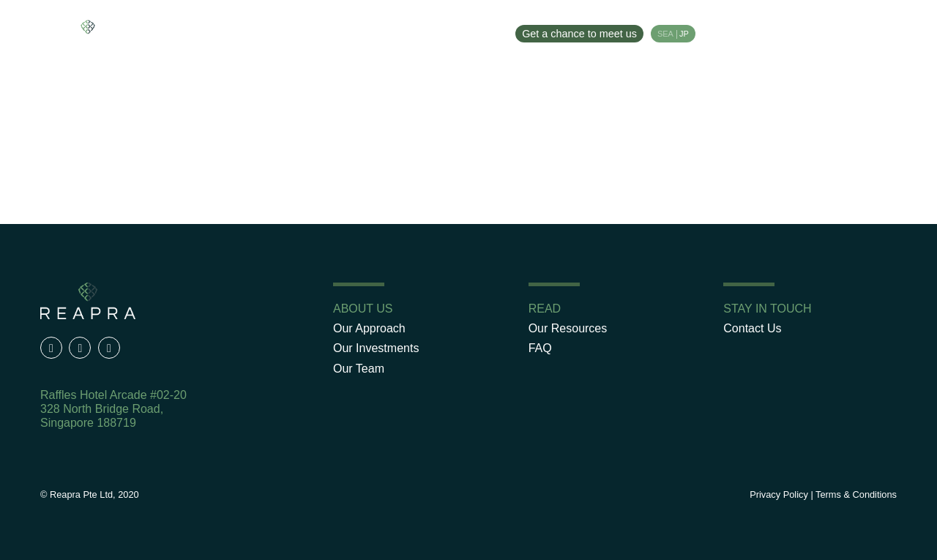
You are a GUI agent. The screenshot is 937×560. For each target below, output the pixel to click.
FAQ (540, 348)
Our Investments (298, 31)
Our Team (382, 31)
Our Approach (203, 31)
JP (684, 34)
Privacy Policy (779, 494)
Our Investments (376, 348)
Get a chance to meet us (579, 34)
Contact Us (752, 328)
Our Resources (463, 31)
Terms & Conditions (856, 494)
